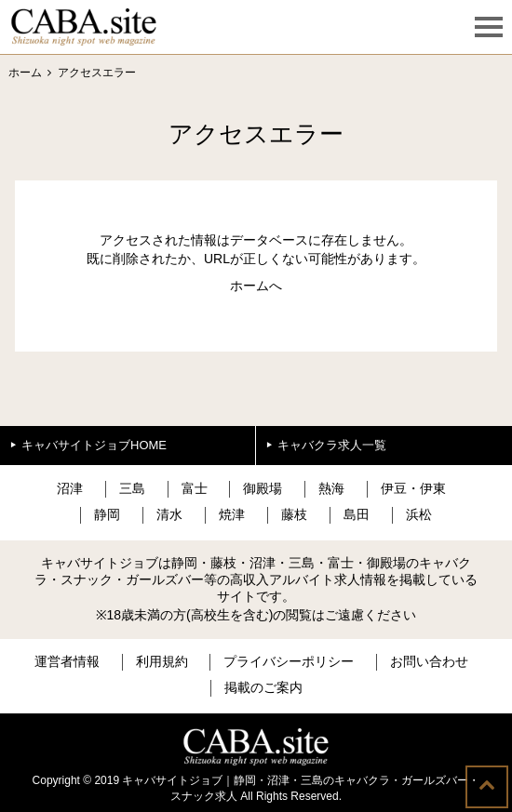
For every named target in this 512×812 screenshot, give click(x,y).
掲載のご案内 (263, 687)
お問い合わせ (429, 661)
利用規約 (162, 661)
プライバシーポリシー (289, 661)
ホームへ (256, 286)
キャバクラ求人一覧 (332, 445)
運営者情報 (67, 661)
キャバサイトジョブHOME (94, 445)
